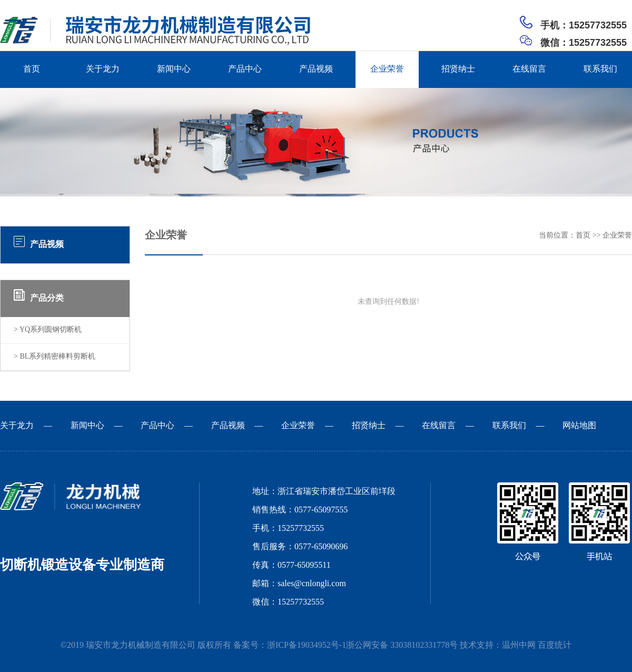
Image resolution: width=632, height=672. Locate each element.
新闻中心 (174, 69)
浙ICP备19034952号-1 (307, 645)
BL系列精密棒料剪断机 (57, 357)
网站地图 (579, 426)
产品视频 (316, 69)
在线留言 (529, 69)
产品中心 (245, 69)
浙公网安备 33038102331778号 (402, 645)
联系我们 (600, 69)
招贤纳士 (458, 69)
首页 (32, 69)
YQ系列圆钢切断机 (51, 330)
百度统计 (555, 645)
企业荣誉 (387, 69)
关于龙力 (103, 69)
